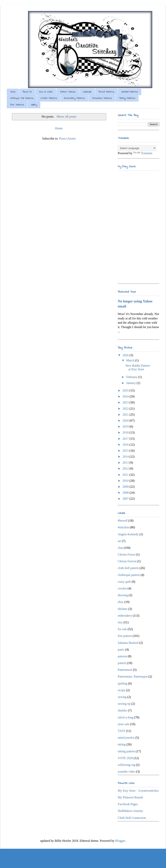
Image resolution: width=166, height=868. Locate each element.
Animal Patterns (106, 92)
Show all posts (66, 116)
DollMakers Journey (130, 811)
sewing (122, 697)
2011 (126, 475)
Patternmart (125, 670)
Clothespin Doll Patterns (22, 98)
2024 (126, 396)
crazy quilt (124, 582)
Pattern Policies (68, 92)
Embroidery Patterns (74, 98)
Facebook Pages (128, 804)
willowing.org (126, 765)
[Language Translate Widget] (137, 148)
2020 (126, 421)
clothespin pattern (129, 575)
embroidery (125, 616)
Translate (143, 153)
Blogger (120, 841)
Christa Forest (126, 554)
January (131, 383)
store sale (124, 724)
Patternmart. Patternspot (133, 676)
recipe (122, 690)
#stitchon (123, 527)
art (119, 541)
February (132, 377)
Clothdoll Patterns (130, 92)
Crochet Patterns (49, 98)
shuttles (122, 710)
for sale (122, 629)
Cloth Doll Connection (132, 818)
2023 (126, 402)
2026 (126, 355)
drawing (123, 595)
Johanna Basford (128, 643)
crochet (122, 588)
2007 (126, 499)
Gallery (34, 105)
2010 (126, 481)
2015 (126, 451)
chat (120, 548)
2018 (126, 432)
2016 (126, 445)
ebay (121, 602)
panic (121, 650)
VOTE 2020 (125, 758)
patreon (122, 656)
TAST (122, 731)
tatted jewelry (126, 738)
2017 (126, 439)
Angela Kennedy (128, 534)
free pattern (125, 636)
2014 (126, 457)
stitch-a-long (126, 717)
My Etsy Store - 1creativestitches (138, 791)
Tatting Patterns (127, 98)
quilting (123, 683)
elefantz (123, 609)
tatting (122, 744)
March (131, 360)
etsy (120, 622)
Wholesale (87, 92)
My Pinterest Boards (130, 797)
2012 (126, 469)
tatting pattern (126, 751)
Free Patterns (17, 105)
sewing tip (124, 704)
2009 (126, 487)
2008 (126, 493)
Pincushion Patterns (102, 98)
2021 (126, 415)
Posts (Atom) (67, 138)
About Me (27, 92)
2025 (126, 390)
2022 (126, 409)
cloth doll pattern (128, 568)
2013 (126, 463)
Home (13, 92)
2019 (126, 426)
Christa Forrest (127, 561)
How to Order (46, 92)
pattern (122, 663)
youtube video (127, 772)
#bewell (123, 521)
